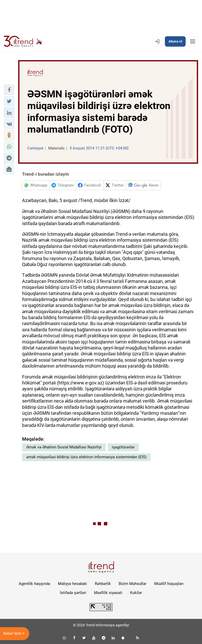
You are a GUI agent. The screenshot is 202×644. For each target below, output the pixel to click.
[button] (9, 90)
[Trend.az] (23, 41)
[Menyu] (193, 41)
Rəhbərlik (103, 584)
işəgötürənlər (123, 447)
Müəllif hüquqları (169, 584)
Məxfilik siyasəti (108, 593)
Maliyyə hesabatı (72, 584)
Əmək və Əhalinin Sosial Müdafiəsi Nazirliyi (64, 447)
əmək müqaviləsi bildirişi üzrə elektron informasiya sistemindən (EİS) (86, 457)
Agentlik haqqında (34, 584)
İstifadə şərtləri (73, 593)
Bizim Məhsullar (133, 584)
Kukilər (136, 593)
